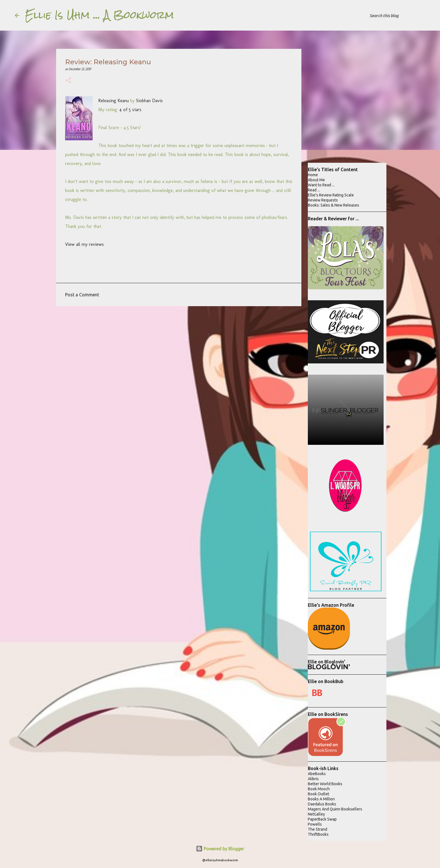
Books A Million (321, 799)
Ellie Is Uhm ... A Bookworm (99, 15)
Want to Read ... (321, 185)
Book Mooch (319, 789)
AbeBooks (317, 774)
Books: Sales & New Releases (334, 205)
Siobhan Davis (149, 101)
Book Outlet (318, 794)
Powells (315, 824)
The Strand (318, 829)
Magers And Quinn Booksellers (335, 809)
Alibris (313, 779)
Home (313, 175)
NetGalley (316, 814)
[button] (68, 81)
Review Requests (323, 200)
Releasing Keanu (114, 101)
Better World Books (325, 784)
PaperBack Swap (322, 819)
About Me (316, 180)
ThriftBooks (318, 834)
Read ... (314, 190)
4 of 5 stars (130, 110)
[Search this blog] (397, 15)
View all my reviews (84, 244)
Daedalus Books (322, 804)
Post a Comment (82, 295)
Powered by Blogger (220, 849)
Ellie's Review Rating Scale (331, 195)
